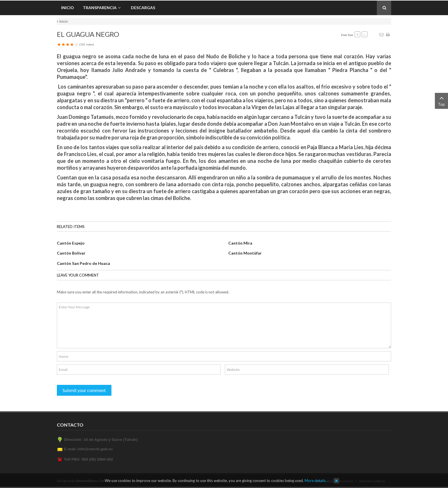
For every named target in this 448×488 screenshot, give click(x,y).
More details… (316, 481)
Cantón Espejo (71, 243)
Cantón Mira (240, 243)
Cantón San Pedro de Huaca (83, 263)
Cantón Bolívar (71, 253)
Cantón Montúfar (245, 253)
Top (441, 100)
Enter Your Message (224, 325)
